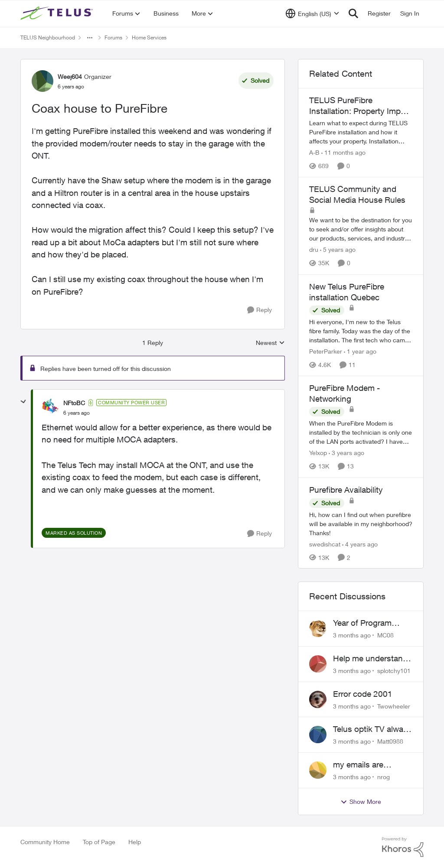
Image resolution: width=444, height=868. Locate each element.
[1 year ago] (360, 351)
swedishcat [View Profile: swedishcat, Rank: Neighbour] (325, 544)
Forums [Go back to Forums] (113, 37)
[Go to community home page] (58, 13)
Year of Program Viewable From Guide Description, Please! (372, 623)
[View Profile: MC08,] (318, 628)
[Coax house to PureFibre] (77, 413)
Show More (361, 802)
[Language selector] (312, 13)
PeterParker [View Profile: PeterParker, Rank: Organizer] (326, 351)
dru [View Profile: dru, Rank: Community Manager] (314, 250)
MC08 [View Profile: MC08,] (385, 635)
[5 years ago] (338, 250)
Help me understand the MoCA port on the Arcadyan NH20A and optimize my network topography (372, 659)
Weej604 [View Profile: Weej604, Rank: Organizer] (70, 76)
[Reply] (260, 310)
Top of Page (99, 842)
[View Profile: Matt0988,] (318, 735)
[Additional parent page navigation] (90, 38)
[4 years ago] (360, 544)
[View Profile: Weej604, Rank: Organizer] (42, 81)
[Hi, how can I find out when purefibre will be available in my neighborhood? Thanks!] (361, 523)
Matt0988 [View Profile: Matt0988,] (390, 741)
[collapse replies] (23, 402)
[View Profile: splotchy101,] (318, 664)
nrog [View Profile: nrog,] (384, 777)
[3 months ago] (352, 635)
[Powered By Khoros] (403, 847)
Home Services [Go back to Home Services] (149, 37)
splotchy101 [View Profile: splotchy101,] (394, 671)
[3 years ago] (346, 453)
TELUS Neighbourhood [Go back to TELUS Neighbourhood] (48, 37)
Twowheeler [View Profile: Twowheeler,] (394, 706)
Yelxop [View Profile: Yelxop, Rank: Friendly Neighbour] (318, 453)
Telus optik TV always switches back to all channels (372, 729)
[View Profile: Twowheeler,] (318, 699)
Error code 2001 (363, 694)
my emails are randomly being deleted (361, 765)
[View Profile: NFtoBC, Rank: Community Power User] (50, 407)
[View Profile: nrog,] (318, 770)
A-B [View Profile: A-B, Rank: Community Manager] (314, 152)
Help (135, 842)
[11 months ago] (343, 152)
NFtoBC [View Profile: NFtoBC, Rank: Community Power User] (74, 403)
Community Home (45, 842)
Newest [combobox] (270, 343)
